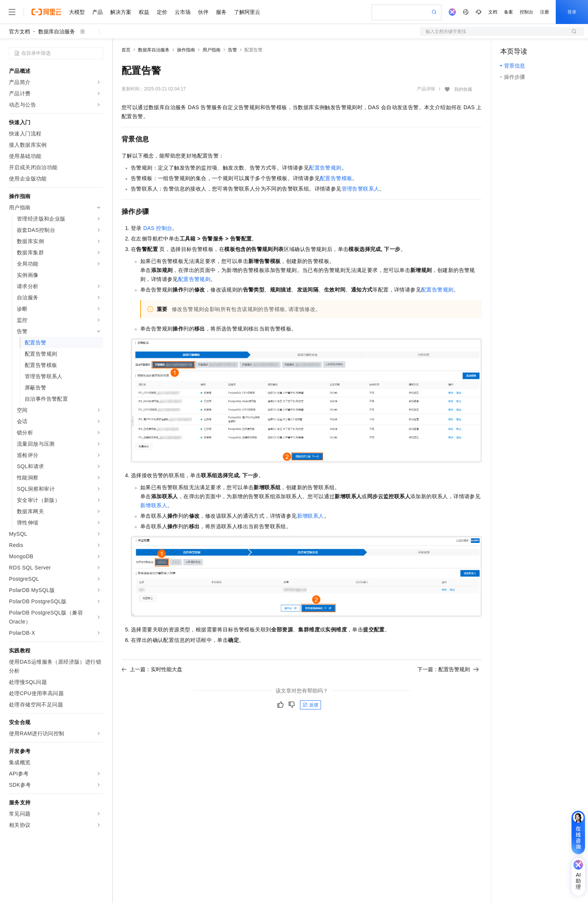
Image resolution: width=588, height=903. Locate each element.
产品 (97, 12)
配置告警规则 (325, 168)
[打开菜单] (12, 12)
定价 (162, 12)
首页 (126, 50)
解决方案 (121, 12)
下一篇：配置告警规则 (448, 669)
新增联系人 (154, 505)
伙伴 (203, 12)
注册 (544, 12)
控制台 (526, 12)
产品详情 (426, 89)
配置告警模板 (336, 178)
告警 (232, 50)
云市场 (183, 12)
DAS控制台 (158, 228)
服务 (221, 12)
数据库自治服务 (57, 32)
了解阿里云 (247, 12)
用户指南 (211, 50)
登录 (572, 12)
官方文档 (19, 32)
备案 (508, 12)
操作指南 (186, 50)
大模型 (77, 12)
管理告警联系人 (361, 189)
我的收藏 (463, 89)
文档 (493, 12)
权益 (144, 12)
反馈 (310, 705)
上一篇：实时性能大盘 (152, 669)
